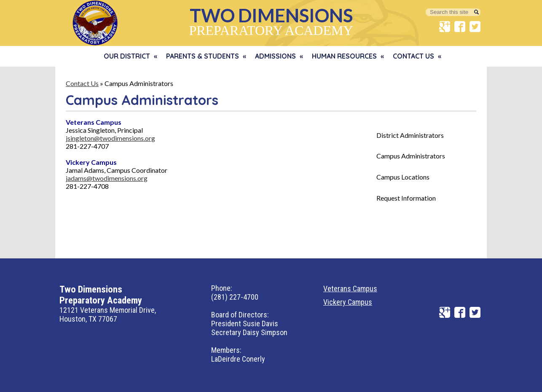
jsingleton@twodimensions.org (110, 138)
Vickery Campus (348, 302)
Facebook (460, 27)
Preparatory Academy (271, 21)
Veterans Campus (350, 289)
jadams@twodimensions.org (107, 178)
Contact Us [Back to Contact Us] (82, 83)
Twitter (475, 27)
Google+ (445, 27)
